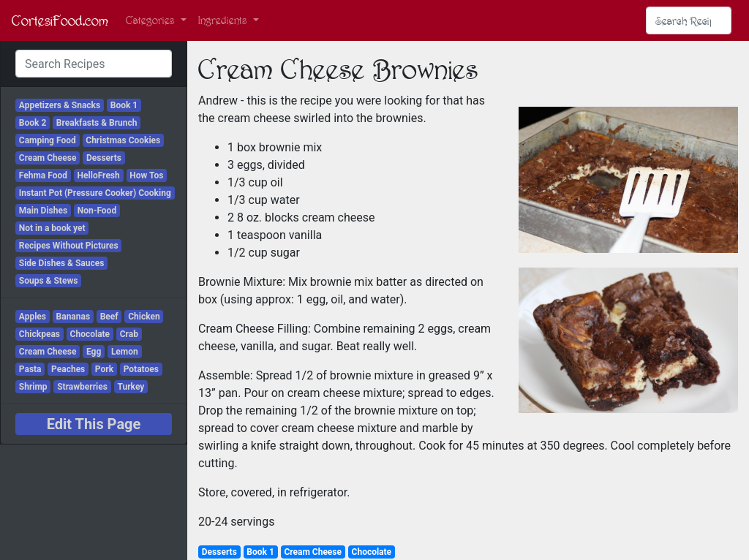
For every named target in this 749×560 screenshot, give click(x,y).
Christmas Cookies (123, 140)
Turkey (131, 387)
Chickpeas (39, 334)
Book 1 (124, 105)
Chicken (144, 317)
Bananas (74, 317)
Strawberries (82, 387)
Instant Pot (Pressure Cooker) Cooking (95, 193)
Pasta (30, 369)
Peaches (68, 369)
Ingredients (224, 20)
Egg (94, 352)
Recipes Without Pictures (69, 246)
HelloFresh (99, 175)
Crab (129, 334)
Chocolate (90, 334)
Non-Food (97, 211)
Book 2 (33, 123)
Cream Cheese (48, 158)
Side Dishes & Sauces (62, 263)
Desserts (104, 158)
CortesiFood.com (60, 20)
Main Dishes (43, 211)
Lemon (125, 352)
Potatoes (141, 369)
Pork (104, 369)
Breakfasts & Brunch (97, 123)
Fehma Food (43, 175)
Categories (152, 20)
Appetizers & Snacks (60, 105)
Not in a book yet (52, 228)
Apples (33, 317)
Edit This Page (94, 424)
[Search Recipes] (689, 20)
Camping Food (48, 140)
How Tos (146, 175)
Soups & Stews (49, 281)
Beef (109, 317)
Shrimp (33, 387)
